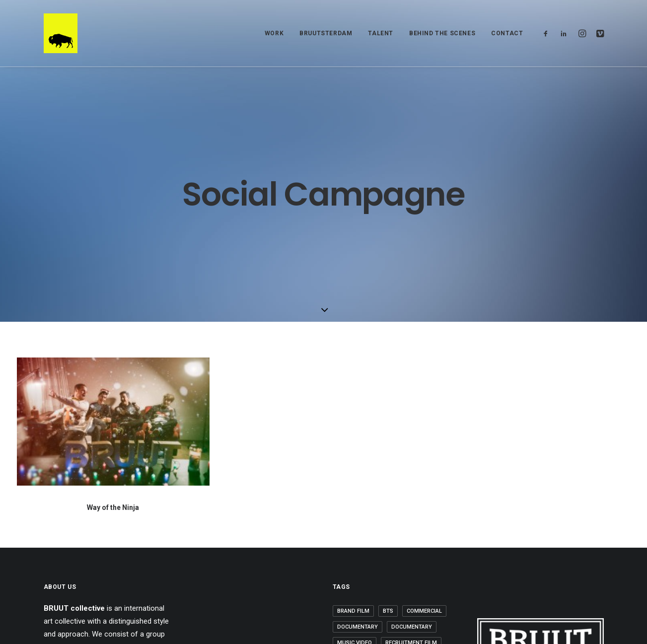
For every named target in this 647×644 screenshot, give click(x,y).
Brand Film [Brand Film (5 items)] (353, 468)
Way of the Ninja (113, 367)
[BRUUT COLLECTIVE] (61, 33)
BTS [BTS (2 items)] (388, 468)
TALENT (381, 33)
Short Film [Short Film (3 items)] (424, 516)
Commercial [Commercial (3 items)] (424, 468)
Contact (507, 33)
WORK (274, 33)
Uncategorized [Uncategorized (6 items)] (359, 547)
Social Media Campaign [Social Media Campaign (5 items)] (371, 532)
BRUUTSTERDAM (326, 33)
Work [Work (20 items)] (403, 547)
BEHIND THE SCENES (442, 33)
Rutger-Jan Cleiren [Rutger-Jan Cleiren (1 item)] (366, 516)
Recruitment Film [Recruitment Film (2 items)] (411, 500)
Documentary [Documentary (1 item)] (358, 484)
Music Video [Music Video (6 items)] (355, 500)
